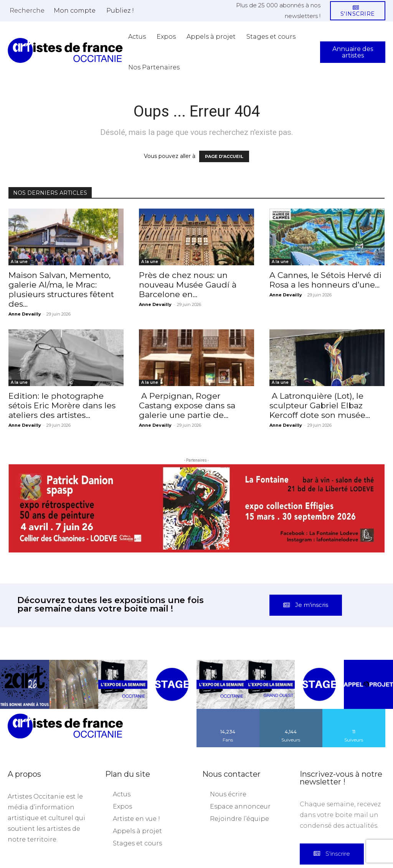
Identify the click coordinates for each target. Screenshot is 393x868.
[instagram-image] (25, 643)
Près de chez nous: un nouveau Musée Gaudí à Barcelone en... (188, 285)
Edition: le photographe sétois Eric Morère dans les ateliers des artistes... (62, 405)
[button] (27, 10)
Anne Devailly (25, 314)
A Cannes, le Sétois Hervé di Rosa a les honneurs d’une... (325, 280)
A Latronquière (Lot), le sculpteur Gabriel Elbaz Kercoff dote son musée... (320, 405)
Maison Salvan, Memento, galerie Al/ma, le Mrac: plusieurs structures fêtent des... (61, 289)
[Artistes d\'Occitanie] (65, 50)
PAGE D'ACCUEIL (224, 156)
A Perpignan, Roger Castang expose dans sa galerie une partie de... (187, 405)
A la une (19, 262)
